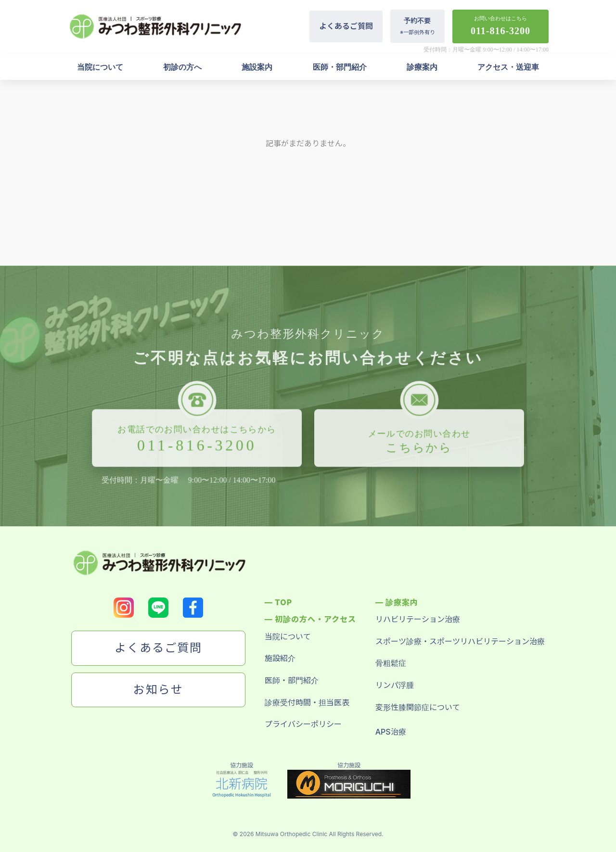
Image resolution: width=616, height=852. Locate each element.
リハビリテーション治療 (418, 619)
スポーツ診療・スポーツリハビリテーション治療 (460, 641)
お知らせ (158, 690)
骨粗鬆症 (391, 663)
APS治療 (391, 732)
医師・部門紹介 (340, 67)
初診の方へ (182, 67)
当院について (100, 67)
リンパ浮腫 (395, 685)
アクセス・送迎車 (508, 67)
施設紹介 (280, 658)
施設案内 (257, 67)
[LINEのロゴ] (158, 608)
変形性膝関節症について (418, 707)
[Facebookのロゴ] (193, 608)
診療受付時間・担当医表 (307, 702)
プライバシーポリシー (303, 724)
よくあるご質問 (346, 26)
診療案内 (422, 67)
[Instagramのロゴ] (124, 608)
